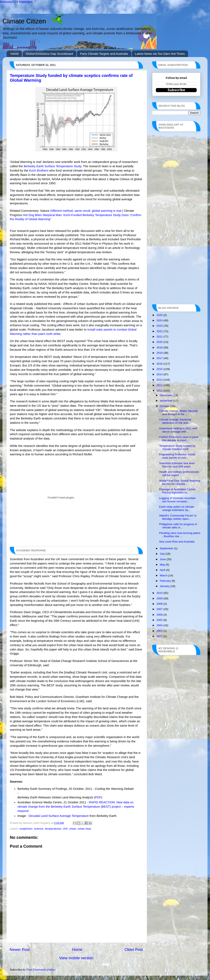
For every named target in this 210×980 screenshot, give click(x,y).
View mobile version (76, 958)
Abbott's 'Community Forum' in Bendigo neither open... (178, 517)
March (164, 575)
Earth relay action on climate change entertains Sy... (177, 508)
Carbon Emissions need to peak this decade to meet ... (179, 439)
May (163, 565)
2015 (160, 369)
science (39, 829)
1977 (160, 636)
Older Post (134, 950)
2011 (160, 391)
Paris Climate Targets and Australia (104, 54)
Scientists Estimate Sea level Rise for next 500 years (177, 465)
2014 (160, 374)
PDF (98, 797)
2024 (160, 320)
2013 (160, 380)
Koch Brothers (39, 171)
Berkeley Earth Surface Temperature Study (53, 166)
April (163, 570)
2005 (160, 620)
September (167, 548)
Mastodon (7, 2)
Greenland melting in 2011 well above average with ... (178, 430)
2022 (160, 331)
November (167, 401)
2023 (160, 326)
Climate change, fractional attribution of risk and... (175, 421)
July (163, 554)
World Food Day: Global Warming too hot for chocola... (180, 482)
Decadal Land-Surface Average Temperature (59, 816)
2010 (160, 593)
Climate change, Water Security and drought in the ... (179, 413)
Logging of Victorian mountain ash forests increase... (177, 500)
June (163, 559)
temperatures (53, 829)
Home (15, 54)
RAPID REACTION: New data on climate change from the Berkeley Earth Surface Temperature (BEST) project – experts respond (76, 807)
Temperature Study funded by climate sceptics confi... (177, 447)
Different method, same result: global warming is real (86, 211)
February (166, 581)
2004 (160, 625)
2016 (160, 364)
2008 (160, 604)
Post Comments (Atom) (41, 970)
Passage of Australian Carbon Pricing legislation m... (177, 491)
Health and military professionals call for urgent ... (179, 473)
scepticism (26, 829)
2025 (160, 315)
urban (73, 829)
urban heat (84, 829)
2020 (160, 342)
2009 (160, 598)
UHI (65, 829)
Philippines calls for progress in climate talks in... (178, 526)
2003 (160, 631)
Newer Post (20, 950)
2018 (160, 353)
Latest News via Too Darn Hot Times (160, 54)
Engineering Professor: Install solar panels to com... (177, 456)
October (165, 406)
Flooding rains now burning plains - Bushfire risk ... (180, 535)
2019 (160, 347)
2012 (160, 385)
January (165, 586)
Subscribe (176, 90)
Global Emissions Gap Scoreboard (49, 54)
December (167, 395)
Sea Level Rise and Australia (177, 542)
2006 (160, 615)
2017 (160, 358)
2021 (160, 337)
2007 (160, 609)
